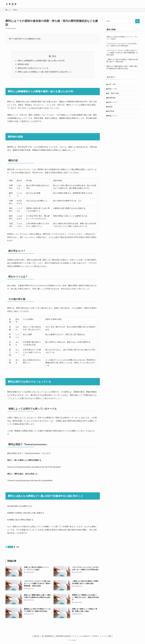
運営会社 (37, 636)
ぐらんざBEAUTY (84, 636)
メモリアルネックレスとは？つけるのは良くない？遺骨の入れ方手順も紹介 (122, 45)
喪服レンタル (113, 89)
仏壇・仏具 (112, 84)
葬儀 (18, 547)
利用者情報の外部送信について (66, 636)
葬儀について (113, 117)
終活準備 (111, 112)
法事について (113, 103)
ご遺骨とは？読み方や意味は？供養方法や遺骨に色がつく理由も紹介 (122, 61)
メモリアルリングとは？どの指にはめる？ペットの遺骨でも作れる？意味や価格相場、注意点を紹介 (122, 53)
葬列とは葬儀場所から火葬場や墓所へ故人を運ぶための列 (41, 61)
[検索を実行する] (137, 21)
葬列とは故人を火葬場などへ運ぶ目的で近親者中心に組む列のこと (45, 72)
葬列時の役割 (23, 64)
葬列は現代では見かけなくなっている (33, 68)
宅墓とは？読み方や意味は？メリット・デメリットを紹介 (122, 38)
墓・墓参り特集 (113, 94)
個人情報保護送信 (48, 636)
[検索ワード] (123, 21)
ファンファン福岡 (105, 636)
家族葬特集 (112, 98)
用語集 (10, 547)
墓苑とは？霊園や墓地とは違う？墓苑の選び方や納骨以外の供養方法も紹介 (122, 67)
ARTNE (95, 636)
